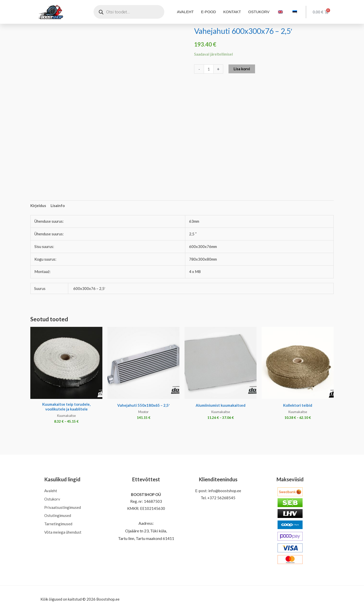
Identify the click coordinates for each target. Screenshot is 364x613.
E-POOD (208, 12)
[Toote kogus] (209, 69)
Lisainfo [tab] (58, 206)
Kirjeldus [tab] (38, 206)
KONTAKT (232, 12)
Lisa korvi (242, 69)
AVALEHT (185, 12)
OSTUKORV (259, 12)
